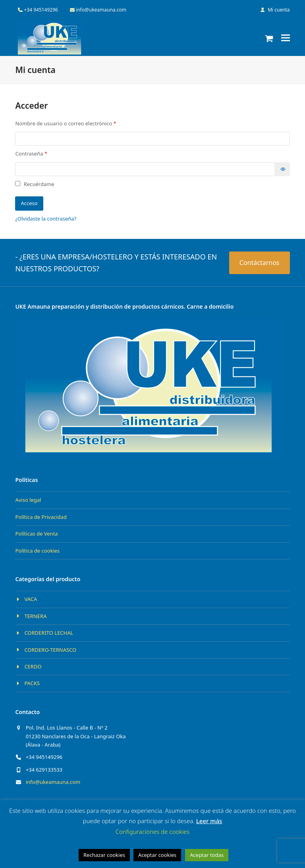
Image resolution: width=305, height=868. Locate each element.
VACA (31, 599)
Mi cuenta (279, 10)
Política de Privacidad (41, 517)
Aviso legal (28, 500)
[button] (269, 38)
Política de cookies (37, 551)
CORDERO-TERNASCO (50, 650)
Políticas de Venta (36, 534)
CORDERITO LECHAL (49, 633)
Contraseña (45, 153)
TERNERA (35, 616)
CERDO (33, 666)
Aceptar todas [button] (207, 855)
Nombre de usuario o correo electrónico (79, 123)
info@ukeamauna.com (53, 782)
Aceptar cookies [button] (157, 855)
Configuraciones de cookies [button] (153, 832)
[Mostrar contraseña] (282, 169)
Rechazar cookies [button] (104, 855)
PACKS (32, 683)
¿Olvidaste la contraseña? (46, 219)
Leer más (209, 821)
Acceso (29, 203)
